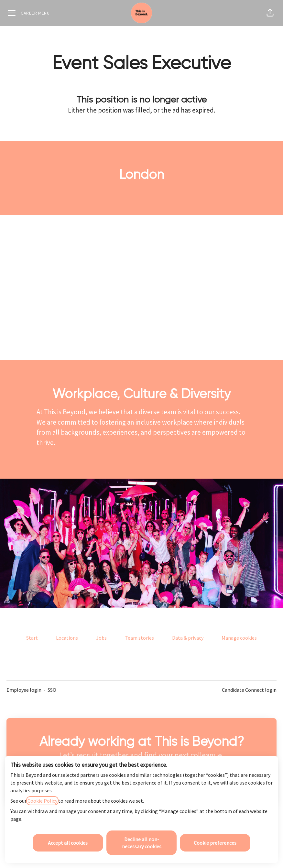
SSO (52, 690)
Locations (67, 638)
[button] (270, 13)
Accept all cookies (68, 843)
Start (32, 638)
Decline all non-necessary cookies (142, 843)
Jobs (101, 638)
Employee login (24, 690)
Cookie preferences (215, 843)
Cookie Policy (42, 801)
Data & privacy (188, 638)
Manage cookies (239, 638)
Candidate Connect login (249, 690)
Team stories (139, 638)
